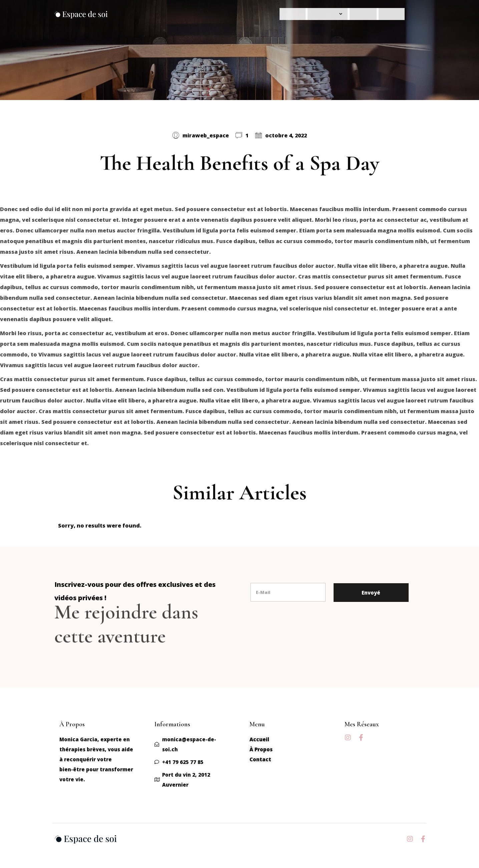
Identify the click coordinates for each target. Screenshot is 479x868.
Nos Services (310, 15)
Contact (388, 15)
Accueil (269, 15)
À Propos (352, 15)
